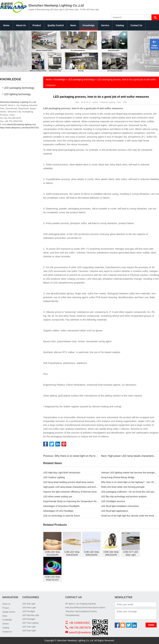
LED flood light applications (115, 511)
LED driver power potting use (58, 497)
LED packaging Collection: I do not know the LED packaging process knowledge (129, 492)
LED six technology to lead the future (62, 516)
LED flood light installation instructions (120, 506)
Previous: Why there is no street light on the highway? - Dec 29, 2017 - (83, 456)
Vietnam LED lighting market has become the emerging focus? (129, 473)
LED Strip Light (29, 604)
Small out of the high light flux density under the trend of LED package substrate (129, 516)
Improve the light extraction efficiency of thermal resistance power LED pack (71, 492)
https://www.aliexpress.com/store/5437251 (20, 128)
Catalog (120, 25)
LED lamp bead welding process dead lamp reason (69, 482)
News (73, 25)
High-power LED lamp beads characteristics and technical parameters (71, 487)
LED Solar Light (29, 631)
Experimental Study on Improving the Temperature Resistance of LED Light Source (71, 501)
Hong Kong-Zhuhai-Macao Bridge (118, 477)
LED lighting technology (17, 94)
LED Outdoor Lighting (54, 477)
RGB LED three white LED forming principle (123, 487)
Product (37, 25)
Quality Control (56, 25)
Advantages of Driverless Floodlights (61, 506)
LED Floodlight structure (113, 501)
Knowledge (89, 25)
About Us (21, 25)
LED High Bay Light (31, 615)
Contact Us (136, 25)
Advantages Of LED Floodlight (58, 511)
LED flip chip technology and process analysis (124, 497)
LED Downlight (29, 619)
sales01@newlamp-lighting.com (21, 124)
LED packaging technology (19, 88)
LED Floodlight (29, 611)
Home (6, 25)
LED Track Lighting (30, 623)
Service (105, 25)
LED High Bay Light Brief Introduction (62, 473)
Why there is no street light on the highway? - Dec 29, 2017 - (129, 482)
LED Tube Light (29, 627)
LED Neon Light (29, 608)
